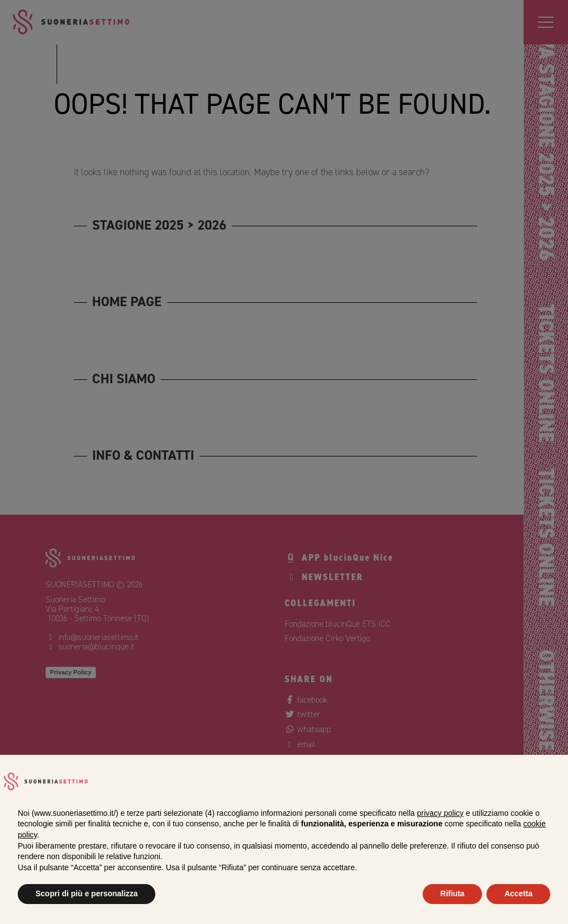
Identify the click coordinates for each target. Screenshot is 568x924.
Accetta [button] (518, 893)
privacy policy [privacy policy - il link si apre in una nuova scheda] (440, 813)
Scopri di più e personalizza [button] (87, 893)
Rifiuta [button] (453, 893)
